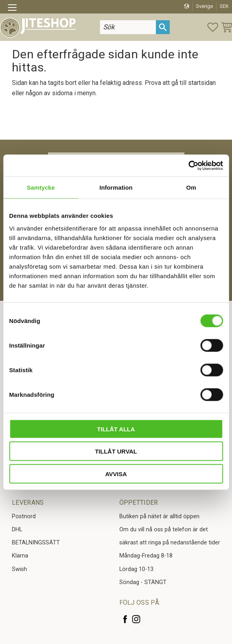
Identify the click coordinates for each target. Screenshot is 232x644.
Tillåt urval (116, 451)
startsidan (202, 83)
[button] (15, 9)
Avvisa (116, 474)
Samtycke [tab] (41, 187)
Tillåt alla (116, 429)
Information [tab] (116, 187)
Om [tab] (191, 187)
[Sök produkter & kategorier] (125, 27)
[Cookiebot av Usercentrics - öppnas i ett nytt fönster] (188, 165)
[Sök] (163, 27)
